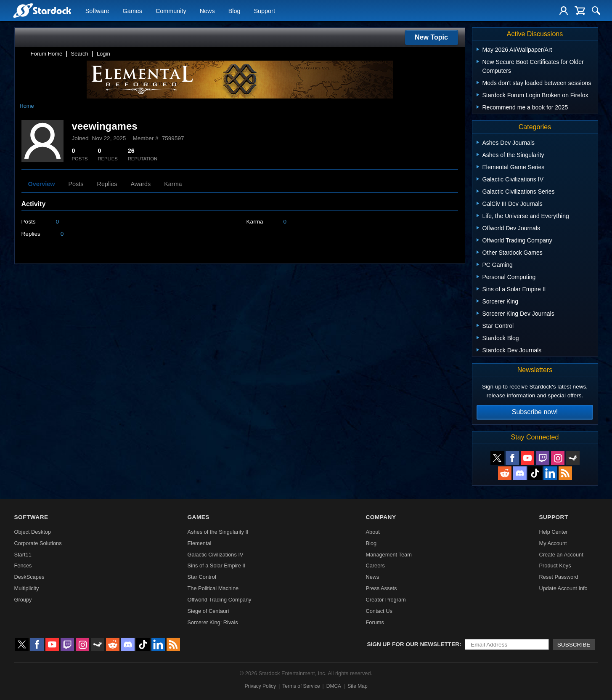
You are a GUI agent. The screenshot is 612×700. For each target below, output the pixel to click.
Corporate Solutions (38, 543)
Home (27, 106)
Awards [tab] (141, 184)
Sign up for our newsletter (413, 644)
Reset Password (558, 577)
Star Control (202, 577)
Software (97, 11)
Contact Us (379, 611)
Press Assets (381, 588)
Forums (375, 622)
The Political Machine (213, 588)
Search (80, 54)
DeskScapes (29, 577)
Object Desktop (33, 532)
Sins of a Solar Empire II (217, 566)
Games (132, 11)
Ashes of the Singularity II (218, 532)
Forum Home (47, 54)
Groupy (23, 600)
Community (171, 11)
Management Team (388, 555)
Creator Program (385, 600)
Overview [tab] (42, 184)
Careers (375, 566)
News (207, 11)
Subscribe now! (535, 412)
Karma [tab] (173, 184)
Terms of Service (301, 686)
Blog (234, 11)
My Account (553, 543)
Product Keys (555, 566)
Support (264, 11)
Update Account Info (563, 588)
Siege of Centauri (208, 611)
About (372, 532)
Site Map (357, 686)
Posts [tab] (76, 184)
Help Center (553, 532)
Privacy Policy (260, 686)
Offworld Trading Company (220, 600)
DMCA (334, 686)
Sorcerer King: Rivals (213, 622)
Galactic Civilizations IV (216, 555)
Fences (23, 566)
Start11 (23, 555)
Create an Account (561, 555)
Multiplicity (27, 588)
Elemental (200, 543)
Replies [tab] (107, 184)
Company (381, 517)
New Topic (431, 37)
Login (103, 54)
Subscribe (574, 645)
